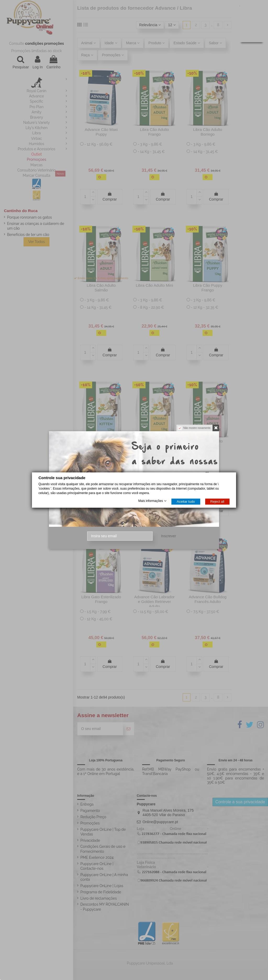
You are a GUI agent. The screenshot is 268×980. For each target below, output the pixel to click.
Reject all (217, 502)
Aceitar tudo (186, 502)
